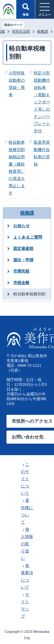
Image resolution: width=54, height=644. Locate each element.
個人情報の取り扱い (27, 544)
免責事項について (27, 576)
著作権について (27, 511)
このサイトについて (25, 479)
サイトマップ (25, 605)
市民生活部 (21, 32)
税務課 (43, 32)
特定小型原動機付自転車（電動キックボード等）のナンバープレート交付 (42, 102)
